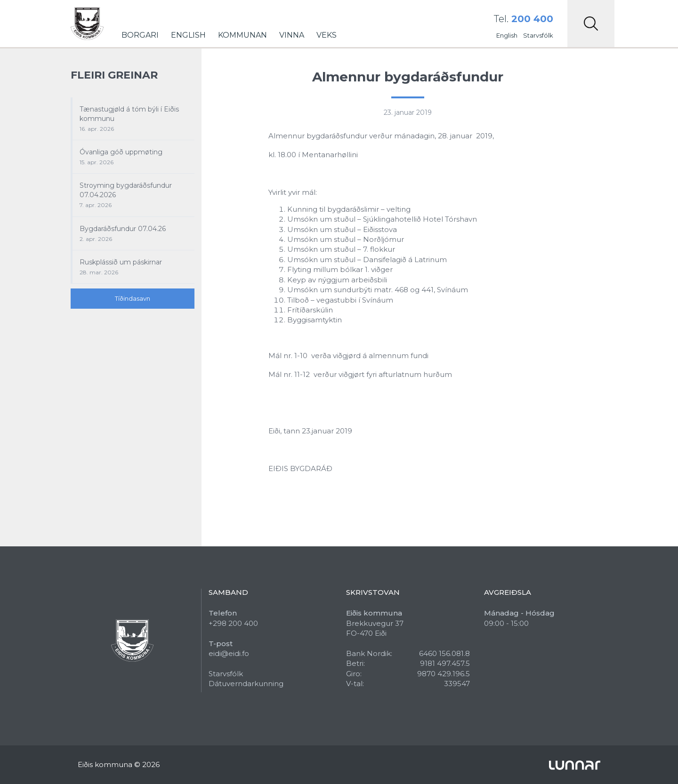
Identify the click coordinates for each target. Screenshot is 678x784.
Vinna (292, 35)
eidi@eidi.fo (229, 653)
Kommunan (242, 35)
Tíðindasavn (133, 298)
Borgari (140, 35)
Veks (327, 35)
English (188, 35)
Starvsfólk (538, 35)
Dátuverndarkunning (246, 684)
